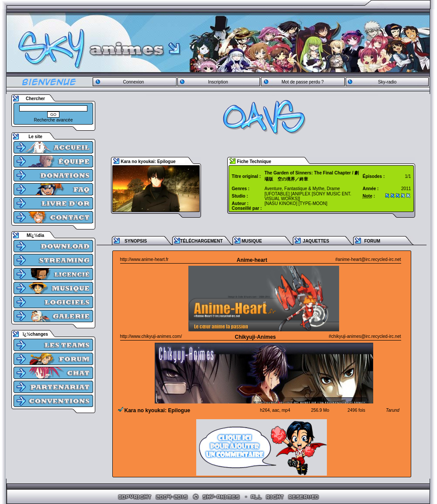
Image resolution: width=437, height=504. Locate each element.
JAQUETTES (316, 241)
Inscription (218, 82)
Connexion (133, 82)
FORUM (372, 241)
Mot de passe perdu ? (303, 82)
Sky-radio (387, 82)
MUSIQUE (252, 241)
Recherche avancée (54, 120)
